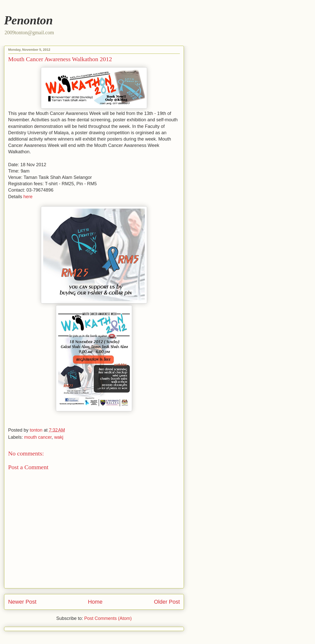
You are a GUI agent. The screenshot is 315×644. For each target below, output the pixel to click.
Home (95, 602)
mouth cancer (38, 437)
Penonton (28, 20)
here (28, 197)
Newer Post (22, 602)
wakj (59, 437)
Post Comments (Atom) (108, 618)
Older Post (167, 602)
